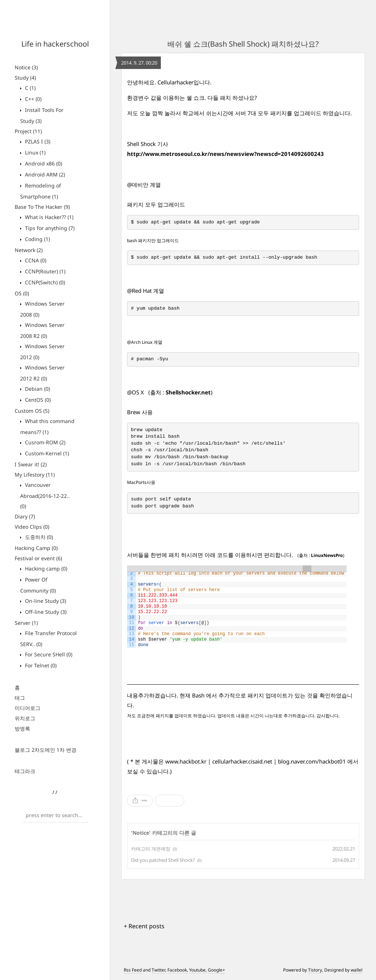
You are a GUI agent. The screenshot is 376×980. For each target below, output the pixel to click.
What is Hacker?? (48, 217)
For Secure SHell (48, 654)
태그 (20, 698)
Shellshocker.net (188, 392)
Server (26, 623)
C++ (32, 99)
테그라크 (25, 771)
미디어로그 (28, 708)
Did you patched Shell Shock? (163, 860)
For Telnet (40, 665)
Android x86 (43, 163)
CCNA (35, 260)
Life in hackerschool (55, 44)
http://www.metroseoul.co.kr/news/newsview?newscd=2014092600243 (225, 154)
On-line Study (45, 601)
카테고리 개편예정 (151, 849)
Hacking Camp (36, 548)
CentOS (37, 400)
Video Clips (32, 527)
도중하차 (38, 537)
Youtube (197, 970)
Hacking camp (45, 569)
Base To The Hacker (42, 207)
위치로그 (25, 718)
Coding (37, 239)
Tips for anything (49, 228)
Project (28, 131)
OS (22, 293)
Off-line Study (45, 612)
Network (29, 250)
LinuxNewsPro (327, 555)
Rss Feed (133, 970)
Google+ (216, 970)
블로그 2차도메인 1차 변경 (46, 750)
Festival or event (38, 558)
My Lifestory (35, 475)
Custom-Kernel (46, 453)
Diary (25, 516)
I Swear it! (31, 464)
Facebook (177, 970)
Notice (26, 67)
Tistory (315, 970)
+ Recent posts (144, 926)
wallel (357, 970)
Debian (37, 389)
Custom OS (32, 411)
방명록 (22, 728)
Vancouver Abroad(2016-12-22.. (45, 496)
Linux (35, 152)
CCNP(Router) (44, 271)
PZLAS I (37, 141)
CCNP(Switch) (44, 282)
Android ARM (44, 174)
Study (25, 78)
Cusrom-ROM (44, 442)
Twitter (158, 970)
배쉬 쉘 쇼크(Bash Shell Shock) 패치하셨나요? (243, 44)
